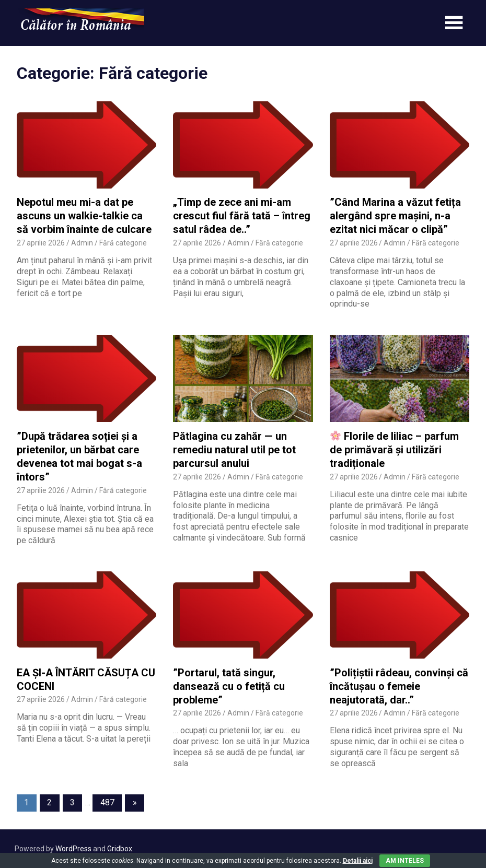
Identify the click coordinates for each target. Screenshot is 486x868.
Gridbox (120, 849)
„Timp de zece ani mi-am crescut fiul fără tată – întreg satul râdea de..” (242, 216)
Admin (82, 243)
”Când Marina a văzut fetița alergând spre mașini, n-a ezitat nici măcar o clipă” (395, 216)
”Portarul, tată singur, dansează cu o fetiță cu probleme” (229, 686)
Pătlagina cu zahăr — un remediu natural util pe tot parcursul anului (234, 450)
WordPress (73, 849)
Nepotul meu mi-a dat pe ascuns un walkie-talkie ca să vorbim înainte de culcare (84, 216)
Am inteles (405, 861)
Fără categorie (123, 243)
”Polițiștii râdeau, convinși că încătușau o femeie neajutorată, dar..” (399, 686)
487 (107, 802)
